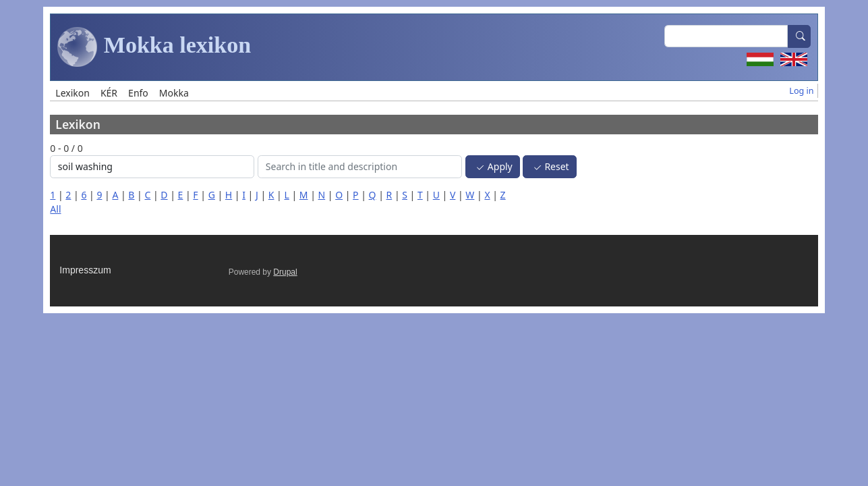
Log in (801, 91)
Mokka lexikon (154, 47)
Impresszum (85, 270)
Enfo (138, 93)
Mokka (174, 93)
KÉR (109, 93)
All (55, 209)
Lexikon (73, 93)
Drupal (285, 272)
